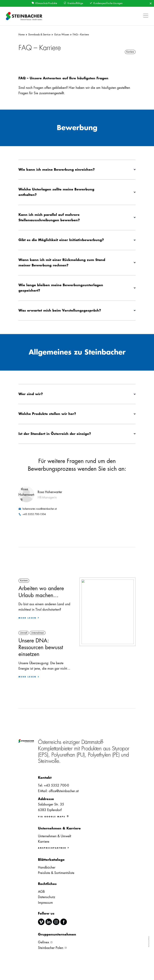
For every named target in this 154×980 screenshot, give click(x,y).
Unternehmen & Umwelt (55, 836)
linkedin (49, 922)
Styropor (121, 749)
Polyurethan (63, 755)
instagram (56, 922)
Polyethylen (99, 755)
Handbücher (47, 867)
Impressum (45, 903)
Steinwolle (49, 761)
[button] (145, 14)
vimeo (41, 922)
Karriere (44, 842)
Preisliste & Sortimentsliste (56, 873)
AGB (41, 892)
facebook (64, 922)
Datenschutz (47, 897)
